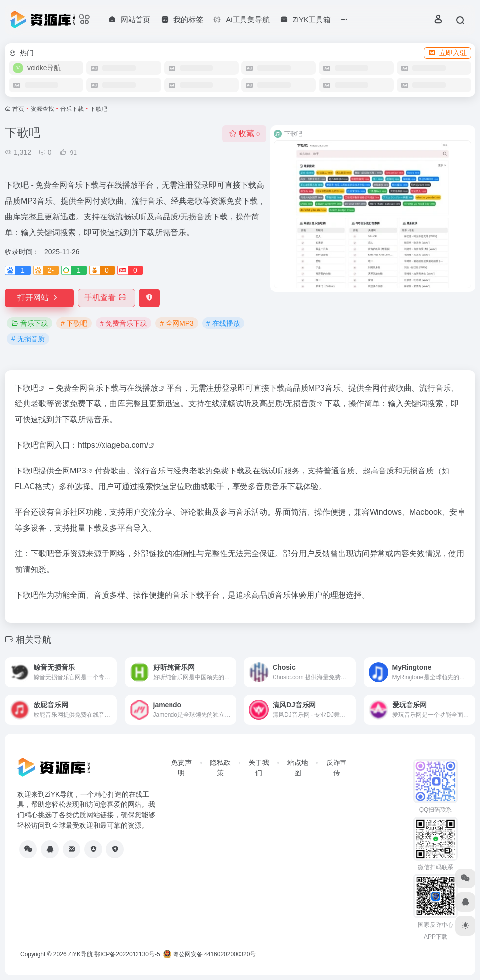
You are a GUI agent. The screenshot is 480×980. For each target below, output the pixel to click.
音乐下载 (72, 109)
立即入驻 (447, 53)
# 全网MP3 (176, 323)
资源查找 (42, 109)
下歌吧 (27, 388)
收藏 (244, 133)
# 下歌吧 (74, 323)
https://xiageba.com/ (113, 445)
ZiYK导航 (80, 954)
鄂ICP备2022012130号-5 (127, 954)
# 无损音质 (28, 339)
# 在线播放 (223, 323)
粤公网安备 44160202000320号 (209, 954)
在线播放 (142, 388)
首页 (18, 109)
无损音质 (301, 404)
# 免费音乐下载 (124, 323)
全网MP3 (70, 471)
